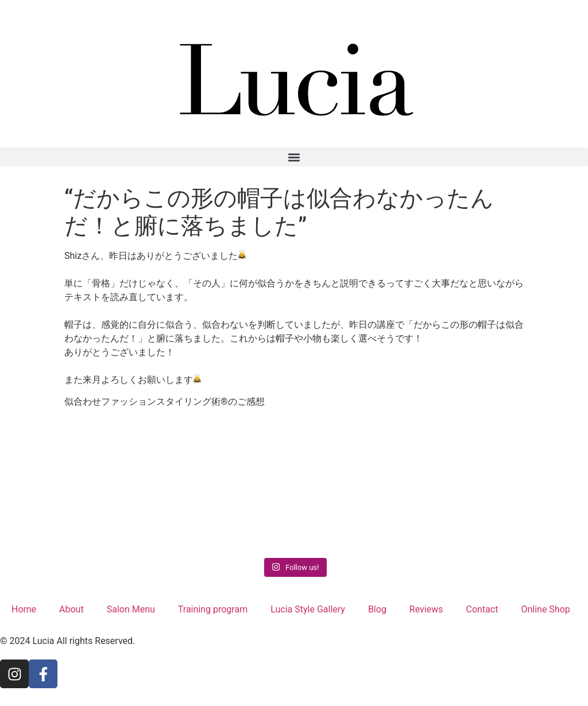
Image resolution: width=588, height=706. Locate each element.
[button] (294, 157)
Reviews (426, 609)
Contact (482, 609)
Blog (377, 609)
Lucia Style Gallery (308, 609)
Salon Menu (131, 609)
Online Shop (545, 609)
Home (24, 609)
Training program (213, 609)
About (71, 609)
